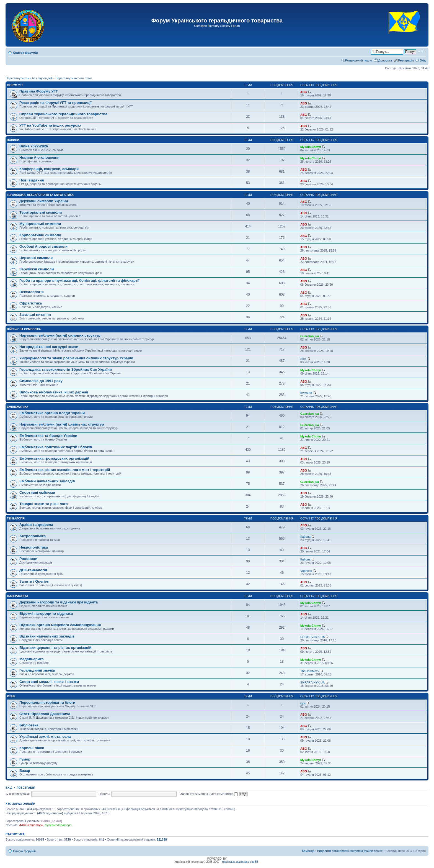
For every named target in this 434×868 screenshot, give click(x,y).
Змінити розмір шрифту (422, 52)
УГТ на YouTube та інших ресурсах (50, 125)
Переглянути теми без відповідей (29, 78)
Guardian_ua (310, 336)
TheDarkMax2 (310, 671)
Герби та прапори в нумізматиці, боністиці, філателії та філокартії (79, 281)
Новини (13, 140)
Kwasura (306, 393)
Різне (11, 696)
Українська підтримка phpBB (240, 862)
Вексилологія (32, 292)
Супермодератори (58, 825)
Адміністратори (31, 825)
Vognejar (306, 571)
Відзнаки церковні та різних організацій (55, 648)
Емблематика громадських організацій (54, 458)
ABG (304, 92)
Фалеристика (18, 596)
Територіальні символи (41, 212)
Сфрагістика (31, 303)
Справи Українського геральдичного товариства (63, 114)
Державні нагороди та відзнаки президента (59, 602)
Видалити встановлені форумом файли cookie (350, 851)
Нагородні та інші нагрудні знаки (49, 347)
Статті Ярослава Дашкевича (45, 714)
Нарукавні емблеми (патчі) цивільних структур (62, 424)
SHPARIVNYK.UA (312, 637)
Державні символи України (44, 201)
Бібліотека (29, 725)
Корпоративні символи (40, 235)
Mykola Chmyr (311, 147)
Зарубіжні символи (37, 269)
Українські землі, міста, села (45, 737)
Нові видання (32, 180)
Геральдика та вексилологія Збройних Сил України (66, 369)
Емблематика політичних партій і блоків (56, 447)
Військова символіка (24, 329)
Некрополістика (34, 547)
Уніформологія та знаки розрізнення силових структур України (76, 358)
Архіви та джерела (36, 525)
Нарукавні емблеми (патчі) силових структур (60, 335)
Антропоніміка (33, 536)
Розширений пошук (359, 60)
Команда (308, 851)
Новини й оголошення (39, 158)
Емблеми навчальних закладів (47, 481)
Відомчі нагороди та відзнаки (46, 614)
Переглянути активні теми (74, 78)
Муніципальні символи (40, 224)
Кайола (305, 537)
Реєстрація (406, 60)
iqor (303, 703)
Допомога (385, 60)
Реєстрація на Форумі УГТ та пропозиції (55, 103)
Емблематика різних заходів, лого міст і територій (65, 470)
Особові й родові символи (43, 246)
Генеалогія (16, 519)
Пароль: (104, 794)
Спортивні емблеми (37, 492)
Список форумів (25, 53)
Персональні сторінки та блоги (47, 702)
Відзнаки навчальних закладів (47, 636)
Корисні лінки (32, 748)
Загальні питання (35, 315)
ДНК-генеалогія (33, 570)
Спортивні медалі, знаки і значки (49, 682)
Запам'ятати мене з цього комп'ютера (209, 794)
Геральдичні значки (37, 670)
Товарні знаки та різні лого (44, 504)
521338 (162, 839)
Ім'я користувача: (18, 794)
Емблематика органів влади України (52, 413)
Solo (303, 359)
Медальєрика (32, 659)
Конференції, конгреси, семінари (49, 169)
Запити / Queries (34, 581)
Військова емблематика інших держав (54, 392)
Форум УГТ (15, 85)
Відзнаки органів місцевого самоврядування (60, 625)
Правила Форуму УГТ (39, 91)
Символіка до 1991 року (41, 381)
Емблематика (18, 407)
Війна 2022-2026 (34, 146)
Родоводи (28, 559)
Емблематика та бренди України (48, 436)
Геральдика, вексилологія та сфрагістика (40, 195)
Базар (25, 771)
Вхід (423, 60)
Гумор (25, 759)
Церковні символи (36, 258)
